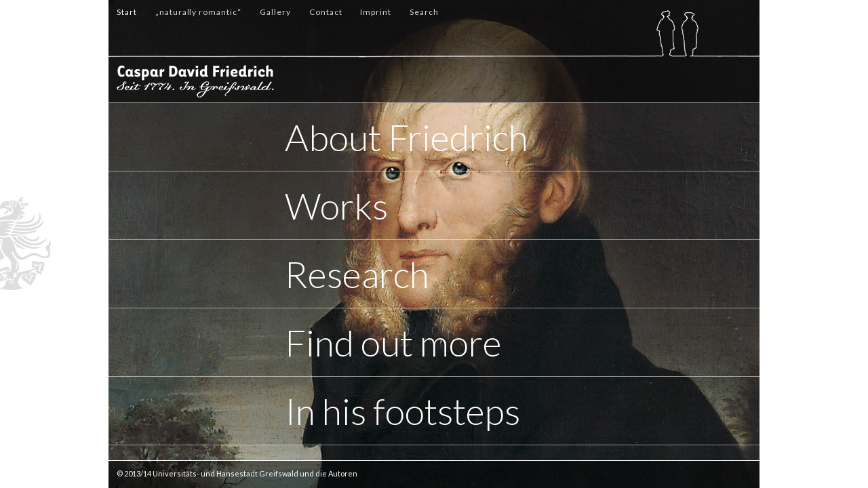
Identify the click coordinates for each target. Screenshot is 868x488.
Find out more (393, 343)
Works (336, 206)
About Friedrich (407, 137)
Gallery (275, 12)
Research (357, 274)
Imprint (376, 12)
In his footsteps (402, 411)
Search (424, 12)
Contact (326, 12)
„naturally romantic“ (198, 12)
